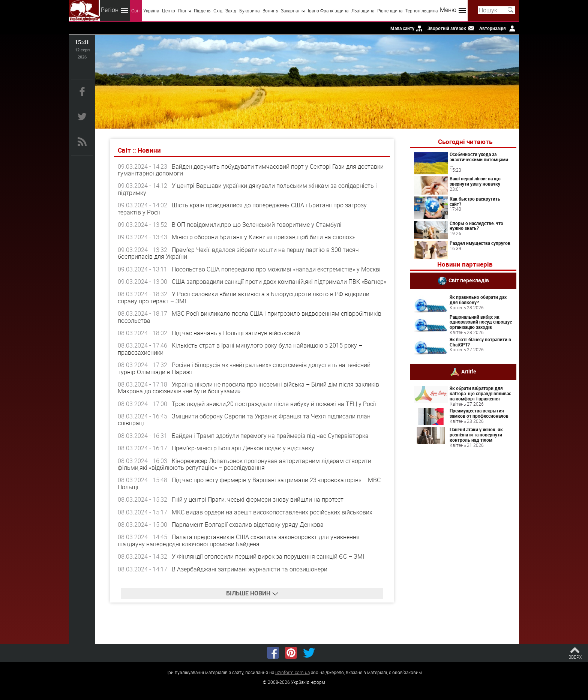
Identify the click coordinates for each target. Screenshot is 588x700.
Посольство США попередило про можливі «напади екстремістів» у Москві (276, 269)
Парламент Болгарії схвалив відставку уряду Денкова (248, 525)
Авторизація (493, 28)
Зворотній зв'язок (447, 28)
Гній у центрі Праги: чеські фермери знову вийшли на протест (258, 499)
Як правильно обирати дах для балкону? (478, 300)
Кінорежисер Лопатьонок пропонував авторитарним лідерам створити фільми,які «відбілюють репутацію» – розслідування (244, 464)
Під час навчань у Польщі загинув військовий (236, 333)
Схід (218, 10)
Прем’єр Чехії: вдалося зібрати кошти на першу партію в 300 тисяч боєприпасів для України (238, 253)
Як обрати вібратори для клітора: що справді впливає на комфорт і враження (480, 393)
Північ (184, 10)
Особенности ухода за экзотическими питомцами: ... (479, 159)
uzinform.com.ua (292, 672)
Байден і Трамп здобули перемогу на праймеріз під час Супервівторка (270, 436)
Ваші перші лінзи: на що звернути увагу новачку (475, 181)
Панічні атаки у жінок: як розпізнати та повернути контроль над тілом (476, 435)
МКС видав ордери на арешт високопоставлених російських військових (272, 512)
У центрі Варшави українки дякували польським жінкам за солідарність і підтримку (247, 189)
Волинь (270, 10)
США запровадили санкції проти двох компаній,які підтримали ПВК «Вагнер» (279, 282)
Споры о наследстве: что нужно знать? (476, 226)
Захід (231, 10)
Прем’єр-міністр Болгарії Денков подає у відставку (243, 448)
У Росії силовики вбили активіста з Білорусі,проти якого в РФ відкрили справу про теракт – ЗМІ (244, 297)
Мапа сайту (402, 28)
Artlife (469, 371)
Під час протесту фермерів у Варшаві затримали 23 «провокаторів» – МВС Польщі (249, 483)
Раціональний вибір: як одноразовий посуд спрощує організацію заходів (481, 322)
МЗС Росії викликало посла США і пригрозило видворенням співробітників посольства (250, 317)
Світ (136, 10)
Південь (202, 10)
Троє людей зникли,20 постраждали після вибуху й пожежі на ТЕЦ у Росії (274, 404)
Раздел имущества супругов (480, 243)
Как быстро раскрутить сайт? (475, 201)
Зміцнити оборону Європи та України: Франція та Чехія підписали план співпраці (244, 420)
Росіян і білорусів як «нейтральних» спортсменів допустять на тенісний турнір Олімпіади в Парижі (244, 368)
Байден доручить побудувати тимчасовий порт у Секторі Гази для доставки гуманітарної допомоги (251, 170)
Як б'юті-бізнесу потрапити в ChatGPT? (480, 342)
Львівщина (363, 10)
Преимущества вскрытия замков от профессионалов (479, 413)
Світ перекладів (469, 280)
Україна (151, 10)
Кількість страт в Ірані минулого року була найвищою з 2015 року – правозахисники (240, 349)
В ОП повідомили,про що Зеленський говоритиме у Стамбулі (257, 225)
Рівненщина (390, 10)
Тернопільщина (421, 10)
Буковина (249, 10)
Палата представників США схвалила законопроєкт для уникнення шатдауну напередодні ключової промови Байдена (239, 540)
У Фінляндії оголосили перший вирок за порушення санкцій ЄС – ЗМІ (268, 556)
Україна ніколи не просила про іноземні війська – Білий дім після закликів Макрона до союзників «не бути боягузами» (248, 388)
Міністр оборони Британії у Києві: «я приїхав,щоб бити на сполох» (263, 237)
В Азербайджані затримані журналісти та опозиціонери (250, 569)
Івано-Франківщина (328, 10)
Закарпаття (293, 10)
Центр (169, 10)
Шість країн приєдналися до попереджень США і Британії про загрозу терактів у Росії (242, 208)
